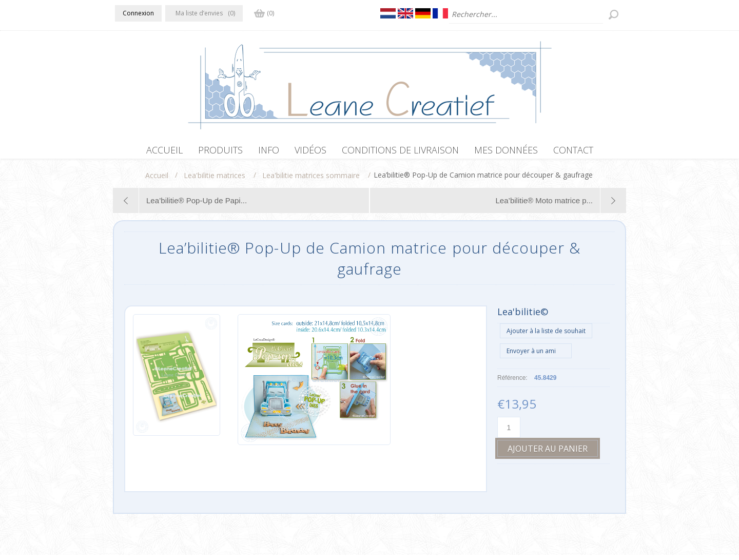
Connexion (138, 13)
